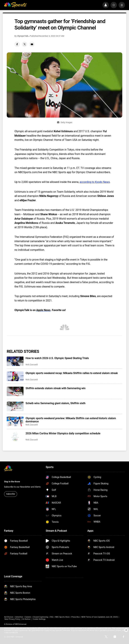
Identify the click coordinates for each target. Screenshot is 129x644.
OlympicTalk (23, 36)
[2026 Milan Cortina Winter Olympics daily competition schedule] (15, 437)
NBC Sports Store (62, 617)
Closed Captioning (41, 617)
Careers (28, 617)
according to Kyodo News (95, 182)
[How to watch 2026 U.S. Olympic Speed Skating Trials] (15, 361)
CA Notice (26, 619)
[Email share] (32, 44)
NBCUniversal (21, 624)
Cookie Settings (39, 619)
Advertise (19, 617)
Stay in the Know (12, 482)
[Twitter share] (25, 44)
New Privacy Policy (12, 619)
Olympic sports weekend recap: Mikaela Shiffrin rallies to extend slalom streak (72, 373)
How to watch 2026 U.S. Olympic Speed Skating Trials (57, 358)
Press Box (76, 617)
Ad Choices (9, 617)
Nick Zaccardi (32, 365)
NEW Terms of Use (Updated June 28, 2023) (100, 617)
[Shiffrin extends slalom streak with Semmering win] (15, 391)
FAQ (52, 617)
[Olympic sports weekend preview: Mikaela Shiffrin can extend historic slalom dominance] (15, 421)
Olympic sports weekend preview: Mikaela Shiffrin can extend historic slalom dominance (71, 420)
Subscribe (11, 494)
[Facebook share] (17, 44)
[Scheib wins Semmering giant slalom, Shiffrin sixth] (15, 406)
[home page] (15, 5)
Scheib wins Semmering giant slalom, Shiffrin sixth (55, 403)
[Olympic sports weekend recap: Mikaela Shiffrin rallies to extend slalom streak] (15, 376)
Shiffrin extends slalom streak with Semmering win (56, 388)
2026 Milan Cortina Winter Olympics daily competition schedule (63, 433)
